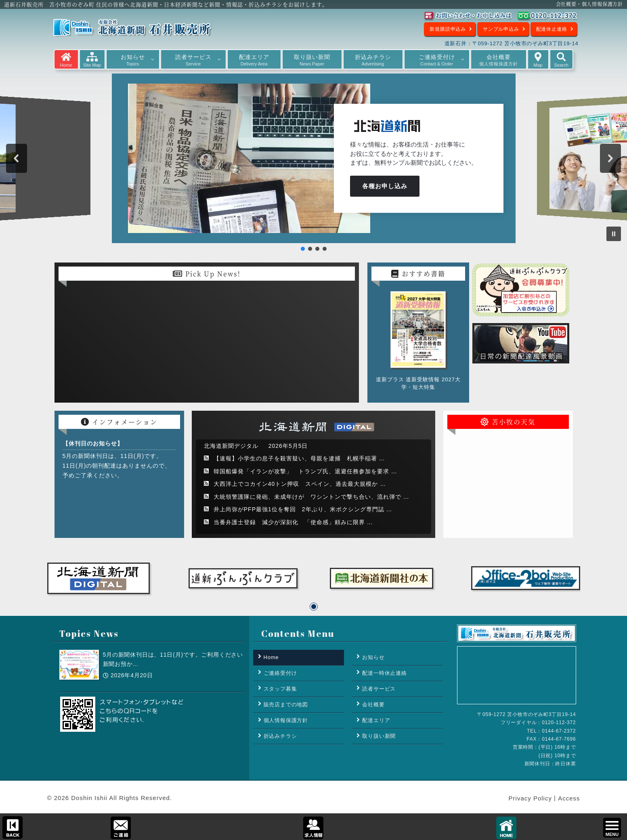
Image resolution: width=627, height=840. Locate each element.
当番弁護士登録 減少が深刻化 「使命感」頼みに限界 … (293, 522)
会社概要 (373, 705)
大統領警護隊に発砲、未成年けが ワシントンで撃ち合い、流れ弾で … (311, 497)
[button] (17, 158)
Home (271, 657)
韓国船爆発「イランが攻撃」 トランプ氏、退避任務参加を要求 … (305, 471)
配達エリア (376, 720)
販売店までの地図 (286, 705)
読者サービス (379, 689)
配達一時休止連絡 (384, 673)
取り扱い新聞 (379, 736)
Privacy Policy (530, 799)
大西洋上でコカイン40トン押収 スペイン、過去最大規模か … (300, 484)
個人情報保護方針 (286, 720)
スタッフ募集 (280, 689)
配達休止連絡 (552, 29)
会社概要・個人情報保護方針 (589, 4)
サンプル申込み (501, 29)
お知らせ (373, 657)
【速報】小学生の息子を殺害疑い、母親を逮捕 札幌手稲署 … (299, 458)
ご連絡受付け (280, 673)
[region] (313, 161)
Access (569, 799)
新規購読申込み (448, 29)
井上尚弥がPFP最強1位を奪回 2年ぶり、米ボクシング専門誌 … (303, 509)
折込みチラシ (280, 736)
